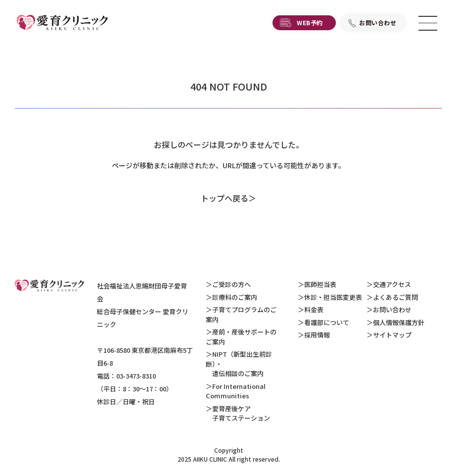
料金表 (314, 309)
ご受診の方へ (231, 284)
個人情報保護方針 (399, 322)
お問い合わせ (378, 23)
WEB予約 (310, 23)
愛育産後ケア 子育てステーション (238, 413)
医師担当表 (320, 284)
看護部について (327, 322)
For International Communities (236, 391)
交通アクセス (392, 284)
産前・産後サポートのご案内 (241, 337)
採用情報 (317, 335)
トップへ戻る (225, 198)
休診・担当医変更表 (333, 297)
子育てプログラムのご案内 (241, 314)
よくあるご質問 (395, 297)
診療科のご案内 (235, 297)
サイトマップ (392, 335)
